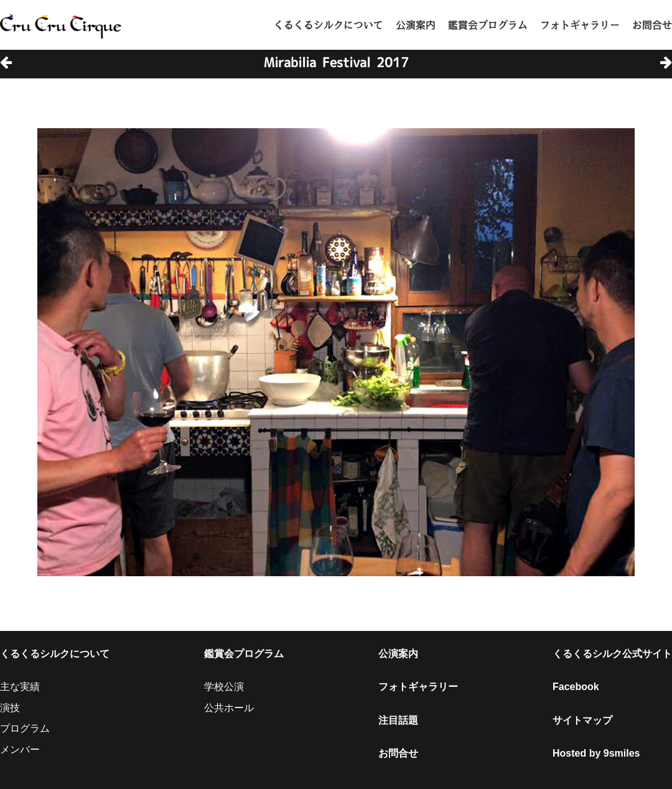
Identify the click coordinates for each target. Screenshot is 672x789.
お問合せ (652, 25)
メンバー (20, 749)
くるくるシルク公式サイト (612, 654)
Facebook (576, 687)
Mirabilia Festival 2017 (336, 62)
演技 (10, 708)
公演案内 (416, 25)
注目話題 (398, 720)
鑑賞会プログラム (488, 25)
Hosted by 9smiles (596, 753)
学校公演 (224, 687)
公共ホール (229, 708)
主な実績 (20, 687)
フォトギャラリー (580, 25)
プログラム (25, 728)
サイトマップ (582, 720)
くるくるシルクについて (329, 25)
